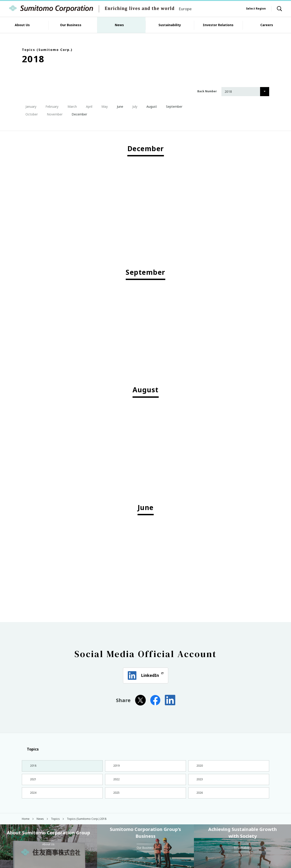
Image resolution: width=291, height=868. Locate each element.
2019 (116, 766)
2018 (33, 766)
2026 (199, 797)
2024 (33, 797)
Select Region (256, 9)
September (172, 106)
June (118, 106)
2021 (33, 782)
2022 (116, 782)
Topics (30, 749)
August (150, 106)
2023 (199, 782)
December (78, 114)
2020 (199, 766)
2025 (116, 797)
